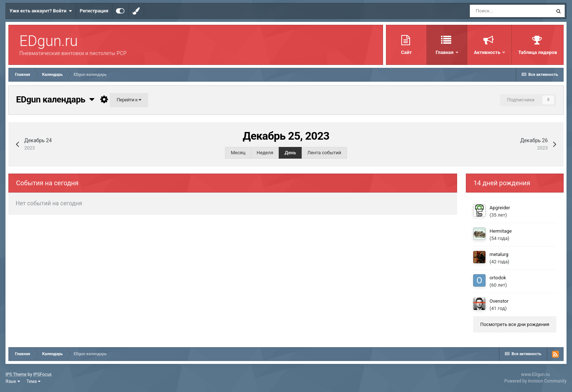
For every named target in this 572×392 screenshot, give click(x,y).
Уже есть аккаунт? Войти (41, 11)
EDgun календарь (55, 100)
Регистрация (94, 11)
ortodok (498, 278)
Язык (13, 381)
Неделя (265, 153)
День (290, 153)
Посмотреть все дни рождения (515, 324)
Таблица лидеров (538, 52)
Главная (445, 52)
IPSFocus (42, 374)
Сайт (406, 52)
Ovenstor (499, 301)
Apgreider (500, 208)
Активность (488, 52)
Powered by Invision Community (535, 381)
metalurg (499, 254)
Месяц (238, 153)
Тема (34, 381)
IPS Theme (16, 374)
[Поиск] (511, 11)
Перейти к (129, 100)
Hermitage (501, 231)
